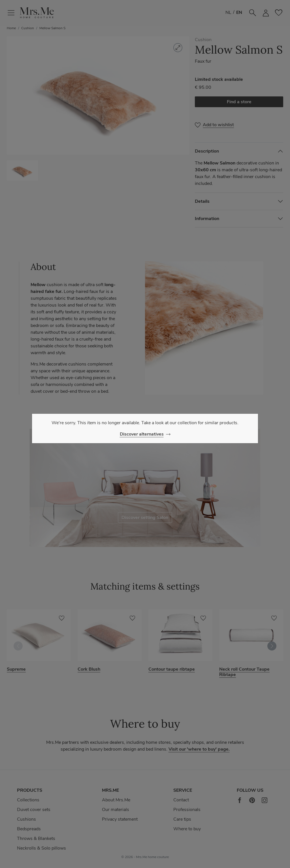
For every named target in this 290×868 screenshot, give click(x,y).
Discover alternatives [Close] (142, 434)
